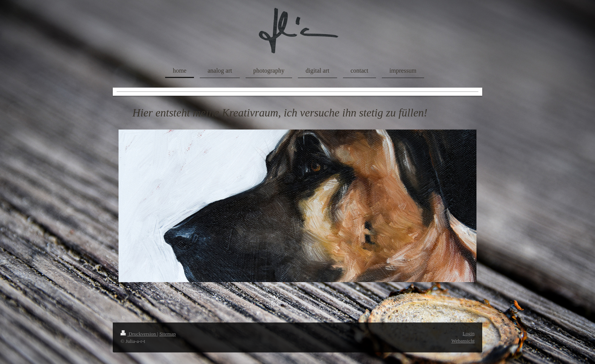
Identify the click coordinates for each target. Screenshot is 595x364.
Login (469, 333)
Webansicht (463, 341)
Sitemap (168, 334)
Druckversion (139, 334)
